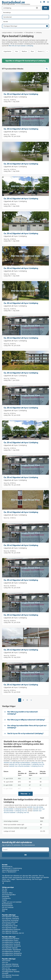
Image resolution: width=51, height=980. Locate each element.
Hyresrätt (5, 973)
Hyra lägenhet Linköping (10, 917)
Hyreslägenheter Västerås (11, 972)
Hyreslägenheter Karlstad (11, 939)
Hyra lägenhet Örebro (9, 928)
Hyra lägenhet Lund (9, 924)
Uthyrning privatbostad (10, 922)
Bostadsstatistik (7, 906)
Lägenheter (7, 51)
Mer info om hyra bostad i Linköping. (21, 46)
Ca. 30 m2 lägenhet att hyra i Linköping (21, 129)
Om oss (5, 889)
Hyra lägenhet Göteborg (10, 964)
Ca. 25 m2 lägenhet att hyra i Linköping (21, 408)
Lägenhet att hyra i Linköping (15, 97)
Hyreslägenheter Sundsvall (11, 944)
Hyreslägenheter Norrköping (12, 955)
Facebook (3, 883)
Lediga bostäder (7, 32)
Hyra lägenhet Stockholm (11, 975)
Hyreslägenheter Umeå (10, 926)
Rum (32, 51)
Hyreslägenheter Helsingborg (12, 953)
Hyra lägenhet (7, 977)
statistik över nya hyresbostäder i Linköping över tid (27, 764)
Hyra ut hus (6, 968)
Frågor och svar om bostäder (12, 902)
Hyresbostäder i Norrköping (11, 949)
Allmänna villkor (7, 893)
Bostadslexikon (7, 904)
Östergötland (29, 32)
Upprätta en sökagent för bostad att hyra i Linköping (25, 61)
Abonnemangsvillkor (9, 895)
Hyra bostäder (19, 32)
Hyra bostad (6, 961)
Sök (46, 8)
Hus (17, 51)
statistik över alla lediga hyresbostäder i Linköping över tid (23, 762)
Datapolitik (6, 896)
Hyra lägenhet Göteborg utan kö (13, 933)
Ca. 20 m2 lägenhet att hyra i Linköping (21, 94)
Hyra (5, 100)
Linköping (39, 33)
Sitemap (5, 909)
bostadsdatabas (26, 4)
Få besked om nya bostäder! (41, 2)
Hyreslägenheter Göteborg (11, 951)
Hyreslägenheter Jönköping (11, 946)
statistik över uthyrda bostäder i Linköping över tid (26, 766)
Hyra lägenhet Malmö (9, 970)
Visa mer (24, 794)
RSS (3, 911)
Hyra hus (5, 962)
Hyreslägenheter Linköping (11, 942)
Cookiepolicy (6, 898)
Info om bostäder (8, 907)
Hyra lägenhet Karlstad (10, 931)
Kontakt (5, 891)
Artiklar (4, 900)
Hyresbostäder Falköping (11, 966)
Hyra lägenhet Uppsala (10, 948)
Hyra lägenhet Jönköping (11, 918)
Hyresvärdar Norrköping (10, 920)
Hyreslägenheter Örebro (10, 940)
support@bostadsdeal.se (10, 870)
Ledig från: (7, 102)
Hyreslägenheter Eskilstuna (11, 929)
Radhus (24, 51)
